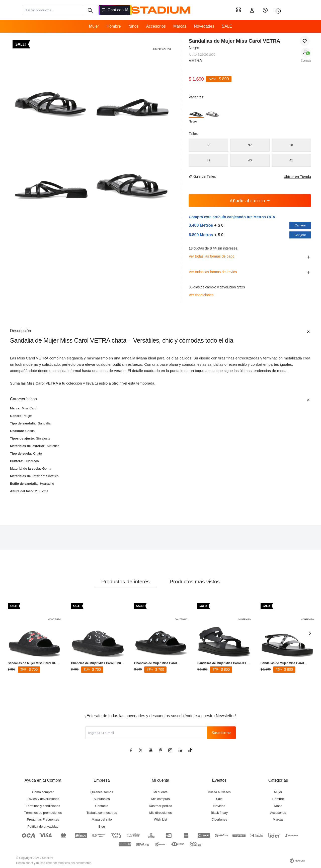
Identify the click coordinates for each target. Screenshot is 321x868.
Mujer (94, 26)
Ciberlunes (219, 819)
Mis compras (160, 799)
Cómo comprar (43, 792)
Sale (219, 799)
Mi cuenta (160, 792)
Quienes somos (102, 792)
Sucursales (102, 799)
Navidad (219, 806)
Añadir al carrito (250, 201)
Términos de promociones (43, 813)
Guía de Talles (205, 176)
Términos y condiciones (43, 806)
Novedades (204, 26)
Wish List (161, 819)
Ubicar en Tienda (295, 177)
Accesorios (156, 26)
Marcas (180, 26)
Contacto (306, 61)
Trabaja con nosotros (102, 813)
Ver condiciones (201, 295)
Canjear (300, 225)
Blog (102, 826)
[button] (90, 10)
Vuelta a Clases (219, 792)
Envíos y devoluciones (43, 799)
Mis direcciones (160, 813)
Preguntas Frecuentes (43, 819)
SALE (227, 26)
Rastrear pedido (161, 806)
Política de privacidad (43, 826)
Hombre (114, 26)
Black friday (219, 813)
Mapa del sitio (102, 819)
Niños (134, 26)
